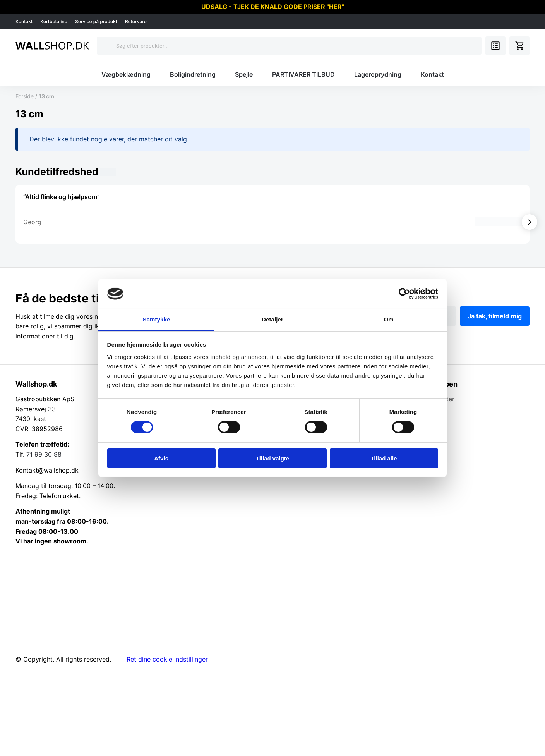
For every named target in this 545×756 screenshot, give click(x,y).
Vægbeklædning (126, 74)
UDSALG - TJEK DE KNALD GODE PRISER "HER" (273, 7)
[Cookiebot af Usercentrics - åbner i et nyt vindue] (404, 294)
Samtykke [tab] (157, 319)
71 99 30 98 (44, 454)
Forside (25, 96)
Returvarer (137, 21)
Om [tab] (388, 319)
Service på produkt (96, 21)
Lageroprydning (378, 74)
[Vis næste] (530, 222)
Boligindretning (193, 74)
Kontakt (24, 21)
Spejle (244, 74)
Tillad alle (384, 458)
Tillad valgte (272, 458)
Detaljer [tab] (272, 319)
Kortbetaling (54, 21)
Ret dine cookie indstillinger (167, 659)
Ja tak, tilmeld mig (495, 316)
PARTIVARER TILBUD (303, 74)
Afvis (161, 458)
